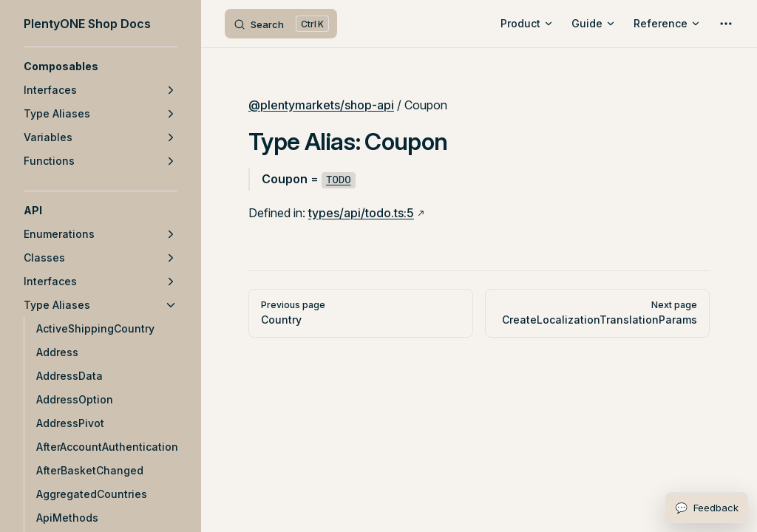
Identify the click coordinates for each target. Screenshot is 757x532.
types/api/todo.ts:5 (361, 213)
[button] (101, 66)
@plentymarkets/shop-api (321, 105)
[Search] (281, 24)
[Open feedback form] (707, 508)
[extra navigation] (726, 24)
